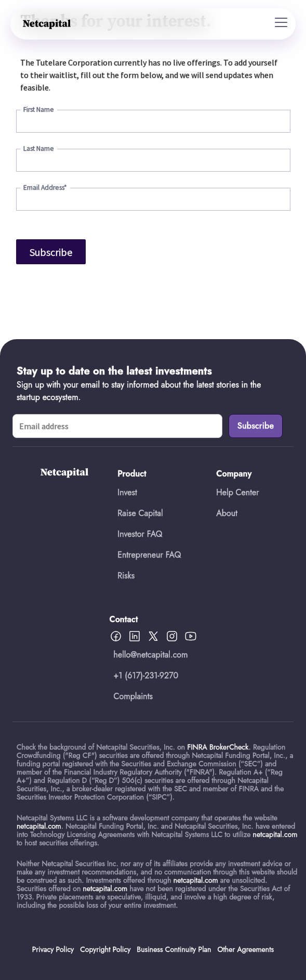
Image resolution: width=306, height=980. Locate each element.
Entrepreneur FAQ (149, 555)
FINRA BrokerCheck (218, 747)
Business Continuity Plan (174, 949)
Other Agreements (245, 949)
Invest (127, 492)
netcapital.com (39, 826)
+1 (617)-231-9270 (146, 675)
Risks (126, 576)
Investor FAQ (140, 534)
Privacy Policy (53, 949)
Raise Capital (140, 513)
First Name (39, 109)
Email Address (45, 188)
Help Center (237, 492)
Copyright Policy (105, 949)
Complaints (134, 696)
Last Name (39, 149)
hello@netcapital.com (151, 655)
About (227, 513)
